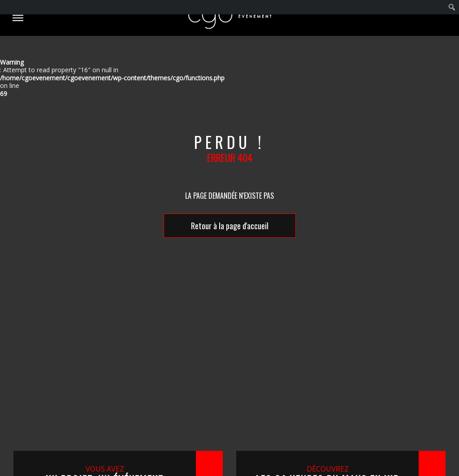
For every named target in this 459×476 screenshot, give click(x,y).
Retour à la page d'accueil (230, 226)
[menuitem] (452, 7)
